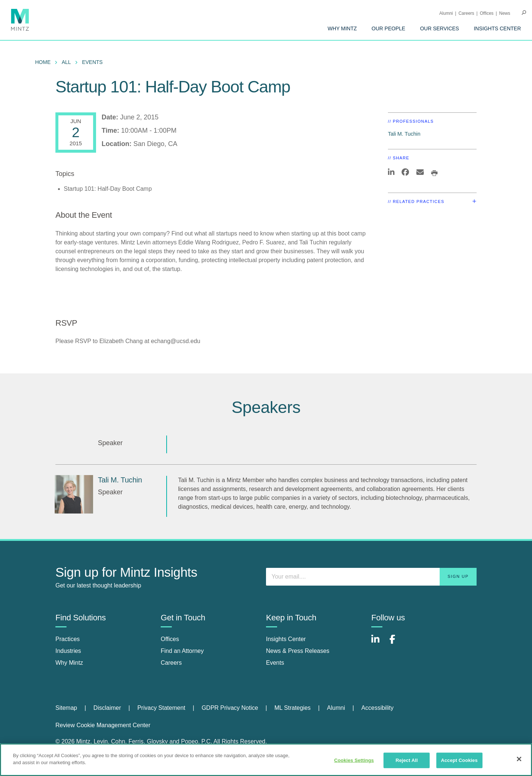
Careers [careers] (171, 663)
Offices (487, 13)
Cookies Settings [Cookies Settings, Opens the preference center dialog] (354, 760)
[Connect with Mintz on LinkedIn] (379, 643)
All (66, 62)
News (505, 13)
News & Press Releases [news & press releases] (298, 651)
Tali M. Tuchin (404, 134)
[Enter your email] (371, 577)
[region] (266, 760)
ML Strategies (293, 708)
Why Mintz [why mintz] (69, 663)
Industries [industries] (68, 651)
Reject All (407, 760)
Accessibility (377, 708)
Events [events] (275, 663)
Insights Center (497, 28)
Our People (388, 28)
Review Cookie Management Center (103, 725)
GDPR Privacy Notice (230, 708)
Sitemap (66, 708)
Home (43, 62)
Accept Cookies (459, 760)
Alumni (446, 13)
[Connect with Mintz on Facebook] (397, 643)
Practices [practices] (68, 639)
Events (92, 62)
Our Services (440, 28)
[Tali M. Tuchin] (74, 494)
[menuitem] (342, 28)
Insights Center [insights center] (286, 639)
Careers (466, 13)
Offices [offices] (170, 639)
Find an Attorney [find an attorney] (182, 651)
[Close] (519, 759)
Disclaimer (107, 708)
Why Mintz (342, 28)
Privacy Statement (161, 708)
